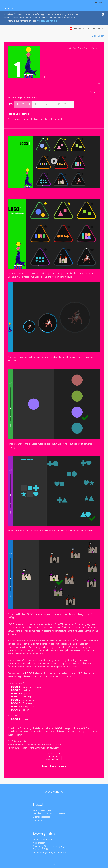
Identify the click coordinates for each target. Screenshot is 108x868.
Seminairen (38, 820)
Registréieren (58, 766)
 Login (99, 3)
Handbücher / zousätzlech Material (50, 814)
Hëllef (38, 805)
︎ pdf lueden (98, 36)
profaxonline (54, 792)
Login (45, 766)
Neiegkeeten (39, 843)
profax (9, 8)
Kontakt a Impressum (43, 840)
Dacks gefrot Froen (42, 817)
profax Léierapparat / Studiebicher (49, 853)
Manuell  (95, 92)
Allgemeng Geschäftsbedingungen (50, 846)
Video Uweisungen (42, 811)
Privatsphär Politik (47, 21)
